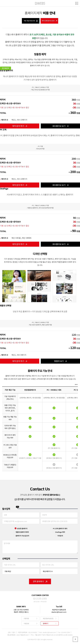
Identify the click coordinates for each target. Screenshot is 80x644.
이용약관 (26, 618)
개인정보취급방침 (48, 618)
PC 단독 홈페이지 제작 (60, 528)
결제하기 (45, 623)
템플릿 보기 (60, 361)
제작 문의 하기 (20, 126)
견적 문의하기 (40, 581)
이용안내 (26, 623)
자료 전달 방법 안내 (31, 21)
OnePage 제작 (60, 532)
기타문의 (60, 536)
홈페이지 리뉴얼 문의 (22, 536)
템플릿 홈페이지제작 (22, 532)
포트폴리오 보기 (60, 126)
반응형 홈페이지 (22, 528)
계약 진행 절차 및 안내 (49, 21)
